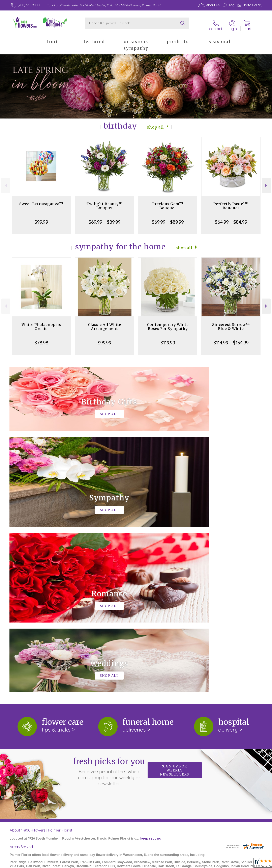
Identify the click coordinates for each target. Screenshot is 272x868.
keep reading (151, 669)
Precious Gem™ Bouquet (168, 202)
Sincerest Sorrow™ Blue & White (231, 323)
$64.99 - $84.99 (231, 218)
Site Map (251, 864)
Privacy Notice (194, 864)
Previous (5, 182)
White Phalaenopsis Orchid (41, 323)
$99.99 (41, 218)
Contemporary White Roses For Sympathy (168, 323)
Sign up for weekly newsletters (175, 601)
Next (267, 182)
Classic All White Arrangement (105, 323)
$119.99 (168, 339)
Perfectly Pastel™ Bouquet (231, 202)
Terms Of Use (170, 864)
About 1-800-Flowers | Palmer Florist (41, 661)
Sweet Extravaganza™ (41, 200)
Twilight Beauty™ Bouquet (105, 202)
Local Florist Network (225, 864)
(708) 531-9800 (29, 5)
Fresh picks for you (109, 603)
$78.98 (41, 339)
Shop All (155, 123)
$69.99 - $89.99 (105, 218)
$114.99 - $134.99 (231, 339)
